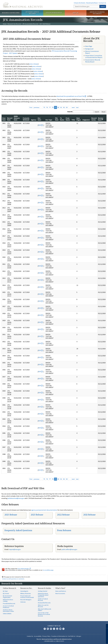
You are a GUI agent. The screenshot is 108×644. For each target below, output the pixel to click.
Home (5, 24)
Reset (104, 112)
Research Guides (45, 588)
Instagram (51, 629)
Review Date (101, 119)
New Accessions (60, 593)
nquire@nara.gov (15, 549)
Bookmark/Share (92, 3)
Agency (34, 120)
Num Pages (79, 119)
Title (73, 120)
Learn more (91, 640)
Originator (86, 120)
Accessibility (38, 636)
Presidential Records (9, 604)
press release (34, 64)
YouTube (57, 629)
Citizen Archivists (80, 3)
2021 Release (89, 515)
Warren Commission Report (92, 52)
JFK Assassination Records (30, 24)
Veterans (23, 602)
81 (61, 107)
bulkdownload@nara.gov (16, 498)
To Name (62, 119)
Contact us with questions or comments (13, 579)
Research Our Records (11, 13)
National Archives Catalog (8, 600)
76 (47, 107)
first (31, 107)
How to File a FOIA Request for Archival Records (44, 614)
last (77, 107)
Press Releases (64, 530)
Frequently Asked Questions (18, 530)
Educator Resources (54, 13)
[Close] (106, 626)
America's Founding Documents (97, 13)
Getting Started (43, 591)
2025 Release (11, 515)
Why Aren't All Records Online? (45, 610)
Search (103, 6)
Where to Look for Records (43, 606)
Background (89, 49)
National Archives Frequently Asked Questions (43, 595)
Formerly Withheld (26, 119)
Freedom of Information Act (59, 636)
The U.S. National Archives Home (23, 5)
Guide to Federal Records (43, 600)
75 (44, 107)
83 (67, 107)
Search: (70, 112)
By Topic (5, 591)
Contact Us (102, 3)
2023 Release (37, 515)
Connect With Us (54, 626)
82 (64, 107)
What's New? (60, 588)
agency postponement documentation (44, 510)
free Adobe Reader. (24, 569)
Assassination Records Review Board (93, 61)
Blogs (60, 629)
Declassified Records (44, 603)
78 (53, 107)
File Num (57, 119)
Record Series (94, 119)
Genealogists (24, 591)
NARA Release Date (17, 118)
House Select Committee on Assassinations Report (94, 56)
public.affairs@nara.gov (69, 549)
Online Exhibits (7, 614)
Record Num (10, 119)
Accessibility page (48, 570)
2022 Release (63, 515)
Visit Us (76, 13)
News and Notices (61, 591)
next (73, 107)
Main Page (89, 46)
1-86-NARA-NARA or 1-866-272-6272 (54, 641)
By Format (6, 593)
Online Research (9, 588)
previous (36, 107)
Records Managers (26, 600)
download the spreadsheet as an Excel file (70, 96)
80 (58, 107)
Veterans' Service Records (32, 13)
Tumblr (54, 629)
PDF (40, 125)
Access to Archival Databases (8, 607)
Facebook (45, 629)
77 (50, 107)
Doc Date (39, 119)
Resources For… (27, 588)
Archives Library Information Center (8, 611)
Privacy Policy (46, 636)
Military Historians (26, 593)
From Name (68, 119)
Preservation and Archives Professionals (27, 597)
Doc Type (49, 120)
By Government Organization (7, 597)
